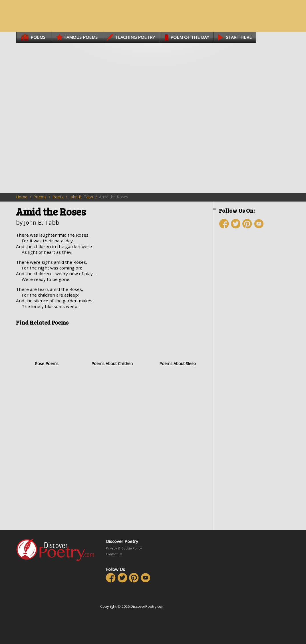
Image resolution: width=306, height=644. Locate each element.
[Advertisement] (253, 335)
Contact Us (114, 554)
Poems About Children (112, 348)
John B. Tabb (81, 197)
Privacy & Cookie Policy (124, 548)
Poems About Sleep (177, 348)
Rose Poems (47, 348)
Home (22, 197)
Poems (40, 197)
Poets (58, 197)
